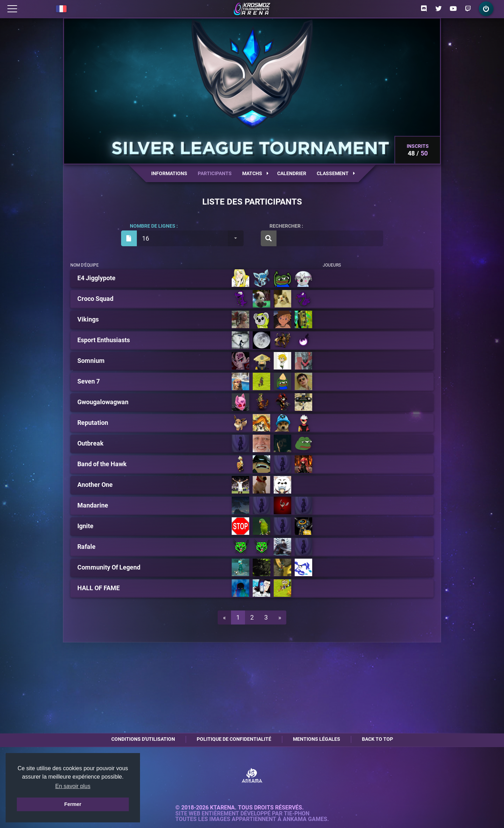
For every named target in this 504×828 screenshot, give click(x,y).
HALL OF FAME (99, 588)
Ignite (85, 526)
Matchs (255, 173)
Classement (336, 173)
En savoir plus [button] (73, 786)
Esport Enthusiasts (104, 340)
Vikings (88, 319)
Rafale (86, 547)
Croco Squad (95, 299)
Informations (169, 173)
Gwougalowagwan (103, 402)
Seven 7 (89, 381)
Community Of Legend (109, 567)
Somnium (91, 361)
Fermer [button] (73, 804)
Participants (215, 173)
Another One (95, 485)
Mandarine (93, 505)
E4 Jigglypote (96, 278)
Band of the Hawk (102, 464)
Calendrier (292, 173)
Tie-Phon (297, 814)
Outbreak (90, 443)
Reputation (93, 423)
